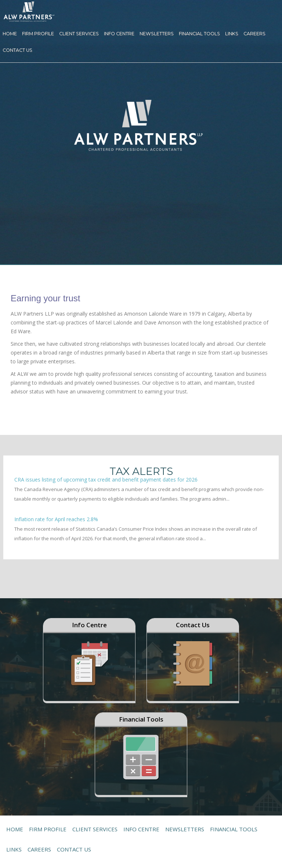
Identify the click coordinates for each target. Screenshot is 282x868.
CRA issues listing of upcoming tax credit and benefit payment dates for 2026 (106, 480)
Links (232, 34)
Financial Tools (199, 34)
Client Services (79, 34)
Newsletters (157, 34)
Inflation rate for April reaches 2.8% (56, 519)
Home (10, 34)
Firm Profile (38, 34)
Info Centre (119, 34)
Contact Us (17, 50)
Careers (254, 34)
